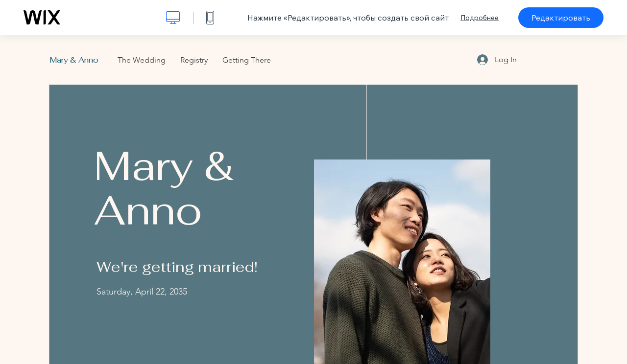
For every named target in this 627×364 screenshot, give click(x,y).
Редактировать (561, 18)
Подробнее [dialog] (480, 18)
